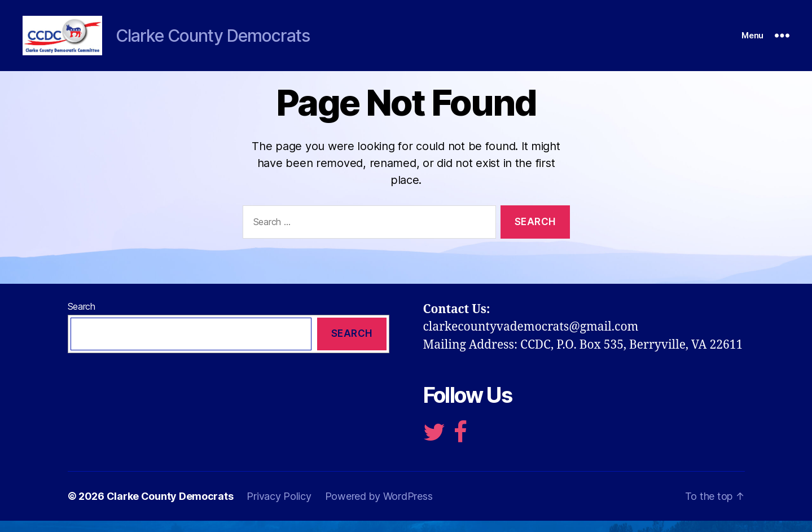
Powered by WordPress (379, 507)
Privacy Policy (279, 507)
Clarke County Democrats (170, 507)
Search (82, 318)
